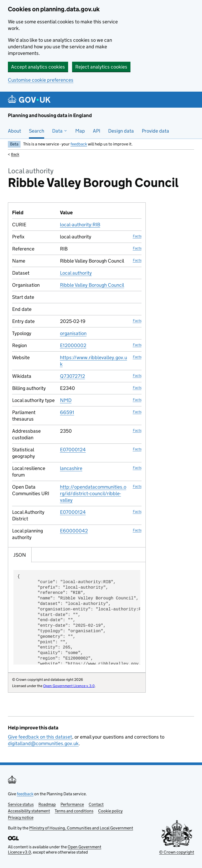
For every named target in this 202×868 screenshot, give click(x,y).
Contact (96, 804)
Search (37, 131)
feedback (79, 144)
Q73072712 (72, 376)
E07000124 (73, 450)
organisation (73, 333)
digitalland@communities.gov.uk (43, 743)
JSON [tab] (20, 555)
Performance (72, 804)
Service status (21, 804)
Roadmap (47, 804)
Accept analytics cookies (38, 67)
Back (15, 154)
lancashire (71, 468)
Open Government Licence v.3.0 (69, 686)
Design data (121, 131)
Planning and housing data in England (50, 115)
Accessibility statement (29, 811)
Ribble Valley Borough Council (92, 285)
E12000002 (73, 345)
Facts (137, 236)
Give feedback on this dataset (40, 737)
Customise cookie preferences (41, 80)
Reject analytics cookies (101, 67)
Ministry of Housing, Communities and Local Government (81, 828)
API (97, 131)
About (14, 131)
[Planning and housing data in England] (30, 100)
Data (60, 131)
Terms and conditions (74, 811)
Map (80, 131)
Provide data (155, 131)
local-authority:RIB (80, 225)
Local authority (76, 273)
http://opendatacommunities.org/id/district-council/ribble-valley (93, 493)
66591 (67, 412)
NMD (66, 400)
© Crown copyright (177, 852)
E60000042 (74, 531)
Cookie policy (110, 811)
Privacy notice (21, 817)
